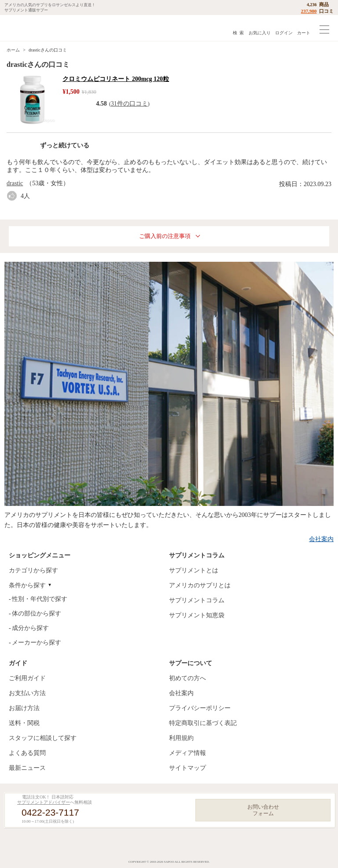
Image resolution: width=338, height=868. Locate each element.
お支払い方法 (27, 693)
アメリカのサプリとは (200, 585)
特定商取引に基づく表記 (203, 723)
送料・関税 (24, 723)
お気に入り (260, 33)
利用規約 (181, 738)
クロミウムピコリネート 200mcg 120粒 (116, 79)
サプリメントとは (194, 570)
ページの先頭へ (324, 855)
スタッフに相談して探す (43, 738)
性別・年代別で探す (40, 599)
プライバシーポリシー (200, 708)
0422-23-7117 (50, 812)
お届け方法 (24, 708)
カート (304, 33)
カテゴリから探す (33, 570)
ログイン (284, 33)
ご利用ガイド (27, 678)
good (14, 196)
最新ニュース (27, 768)
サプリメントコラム (197, 600)
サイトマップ (187, 768)
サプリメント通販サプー (26, 28)
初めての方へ (187, 678)
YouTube (191, 844)
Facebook (140, 844)
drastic (15, 183)
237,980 (309, 11)
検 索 (238, 33)
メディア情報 (187, 753)
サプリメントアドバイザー (44, 802)
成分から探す (30, 628)
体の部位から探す (37, 613)
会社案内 (321, 539)
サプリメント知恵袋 (197, 615)
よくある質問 (27, 753)
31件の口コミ (129, 104)
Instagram (166, 844)
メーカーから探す (37, 643)
